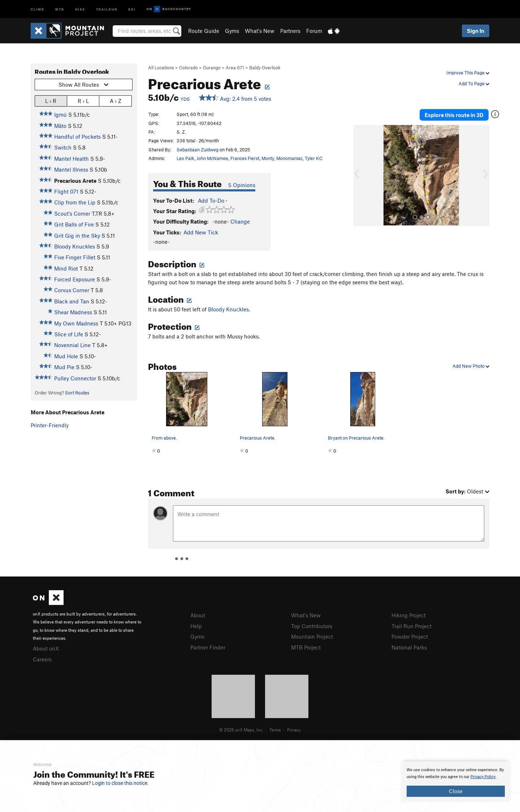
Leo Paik (185, 158)
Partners (290, 31)
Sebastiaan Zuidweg (198, 150)
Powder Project (410, 636)
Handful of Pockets (77, 137)
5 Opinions (242, 185)
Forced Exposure (75, 279)
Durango (212, 68)
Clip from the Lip (75, 202)
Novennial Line (72, 345)
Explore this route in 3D (454, 115)
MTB (60, 9)
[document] (456, 782)
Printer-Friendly (50, 425)
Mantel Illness (71, 169)
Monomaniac (289, 158)
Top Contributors (312, 626)
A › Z (116, 101)
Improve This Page (468, 73)
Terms (275, 730)
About (198, 615)
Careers (42, 659)
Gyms (232, 31)
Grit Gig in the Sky (77, 236)
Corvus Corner (72, 290)
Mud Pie (64, 367)
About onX (46, 648)
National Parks (409, 647)
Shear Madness (73, 312)
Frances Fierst (245, 158)
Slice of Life (69, 334)
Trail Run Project (411, 626)
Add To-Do (211, 200)
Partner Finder (208, 647)
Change (240, 221)
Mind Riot (66, 268)
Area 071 (235, 68)
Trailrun (107, 9)
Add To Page (474, 83)
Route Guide (204, 31)
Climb (38, 9)
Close (456, 791)
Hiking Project (409, 615)
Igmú (60, 115)
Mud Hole (66, 356)
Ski (132, 9)
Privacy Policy (483, 777)
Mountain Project (312, 636)
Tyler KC (314, 158)
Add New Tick (201, 232)
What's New (260, 31)
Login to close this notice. (120, 783)
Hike (80, 9)
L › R (51, 101)
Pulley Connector (75, 378)
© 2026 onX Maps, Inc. (241, 730)
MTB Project (306, 647)
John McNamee (212, 158)
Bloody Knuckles (75, 246)
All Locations (161, 68)
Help (196, 626)
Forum (314, 31)
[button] (361, 176)
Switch (63, 147)
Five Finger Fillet (75, 257)
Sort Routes (77, 393)
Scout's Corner (72, 213)
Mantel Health (71, 159)
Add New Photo (471, 366)
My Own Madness (76, 323)
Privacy (294, 730)
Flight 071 (66, 191)
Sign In (476, 31)
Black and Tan (72, 301)
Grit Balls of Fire (74, 224)
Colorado (188, 68)
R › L (83, 101)
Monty (268, 158)
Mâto (60, 126)
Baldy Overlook (265, 68)
